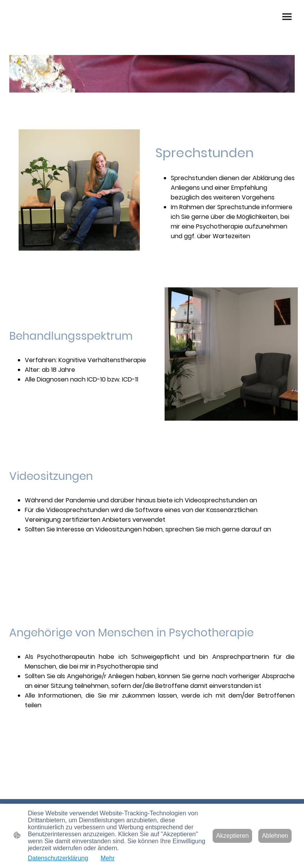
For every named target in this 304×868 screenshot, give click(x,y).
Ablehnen (275, 836)
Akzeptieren (233, 836)
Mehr (108, 858)
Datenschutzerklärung (58, 858)
